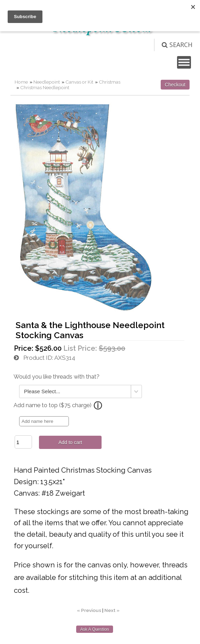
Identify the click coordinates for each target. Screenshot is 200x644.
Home (21, 82)
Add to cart (70, 442)
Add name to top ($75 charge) (53, 405)
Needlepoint (47, 82)
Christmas (110, 82)
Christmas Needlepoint (45, 87)
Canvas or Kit (79, 82)
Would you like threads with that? (57, 377)
